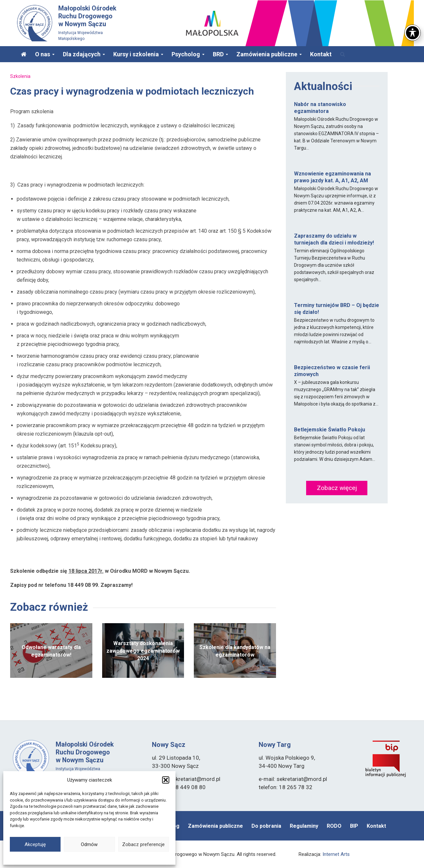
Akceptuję (35, 844)
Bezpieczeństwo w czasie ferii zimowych (332, 371)
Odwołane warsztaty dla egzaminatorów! (51, 651)
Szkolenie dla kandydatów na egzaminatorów (235, 651)
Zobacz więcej (337, 488)
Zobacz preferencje (143, 844)
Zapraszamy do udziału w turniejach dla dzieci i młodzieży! (334, 239)
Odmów (89, 844)
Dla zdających (82, 54)
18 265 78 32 (296, 787)
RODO (334, 826)
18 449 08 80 (189, 787)
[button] (166, 780)
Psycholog (186, 54)
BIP (354, 826)
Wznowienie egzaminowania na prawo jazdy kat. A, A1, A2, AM (332, 177)
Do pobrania (266, 826)
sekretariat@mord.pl (195, 779)
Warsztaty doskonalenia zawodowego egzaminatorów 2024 (143, 651)
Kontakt (321, 54)
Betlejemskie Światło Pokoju (330, 430)
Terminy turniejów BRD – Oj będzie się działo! (337, 309)
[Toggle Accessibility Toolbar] (413, 17)
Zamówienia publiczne (267, 54)
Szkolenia (20, 76)
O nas (43, 54)
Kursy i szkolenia (136, 54)
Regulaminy (304, 826)
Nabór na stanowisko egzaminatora (320, 108)
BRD (218, 54)
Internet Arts (336, 854)
